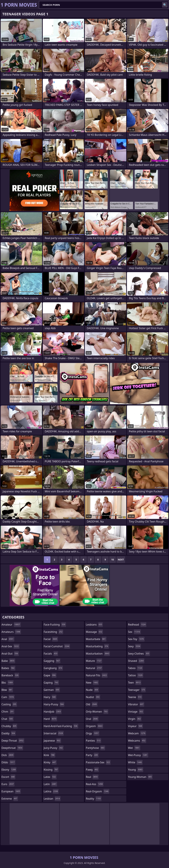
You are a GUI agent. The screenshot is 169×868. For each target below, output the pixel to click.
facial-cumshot (57, 646)
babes (8, 668)
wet (134, 748)
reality (94, 799)
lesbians (94, 625)
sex (134, 632)
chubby (9, 726)
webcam (137, 733)
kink (50, 755)
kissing (51, 770)
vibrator (136, 704)
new (92, 683)
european (11, 791)
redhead (137, 625)
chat (8, 719)
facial (51, 639)
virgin (135, 719)
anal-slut (10, 654)
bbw (7, 690)
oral (92, 719)
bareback (10, 675)
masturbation (98, 654)
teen (135, 683)
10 (113, 560)
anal (8, 639)
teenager (137, 690)
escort (8, 777)
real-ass (95, 784)
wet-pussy (138, 755)
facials (51, 654)
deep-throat (13, 741)
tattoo (136, 675)
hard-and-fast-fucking (61, 726)
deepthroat (12, 748)
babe (8, 661)
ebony (9, 770)
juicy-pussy (54, 748)
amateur (11, 625)
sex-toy (136, 639)
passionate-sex (98, 762)
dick (8, 755)
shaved (136, 661)
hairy (50, 697)
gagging (52, 661)
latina (51, 791)
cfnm (8, 712)
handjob (53, 712)
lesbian (52, 799)
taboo (135, 668)
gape (50, 675)
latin (51, 784)
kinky (50, 762)
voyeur (135, 726)
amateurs (11, 632)
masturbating (97, 646)
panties (93, 741)
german (52, 690)
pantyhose (95, 748)
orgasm (94, 726)
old (92, 704)
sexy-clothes (139, 654)
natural (94, 668)
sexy (135, 646)
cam (8, 697)
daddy (9, 733)
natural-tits (97, 675)
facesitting (54, 632)
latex (50, 777)
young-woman (140, 777)
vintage (136, 712)
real (92, 777)
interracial (54, 733)
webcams (137, 741)
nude (92, 690)
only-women (97, 712)
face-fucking (55, 625)
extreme (10, 799)
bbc (8, 683)
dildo (8, 762)
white (135, 762)
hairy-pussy (54, 704)
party (92, 755)
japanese (52, 741)
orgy (93, 733)
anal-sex (10, 646)
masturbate (96, 639)
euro (8, 784)
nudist (93, 697)
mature (94, 661)
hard (51, 719)
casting (9, 704)
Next (121, 560)
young (136, 770)
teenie (135, 697)
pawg (92, 770)
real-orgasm (98, 791)
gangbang (53, 668)
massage (94, 632)
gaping (51, 683)
